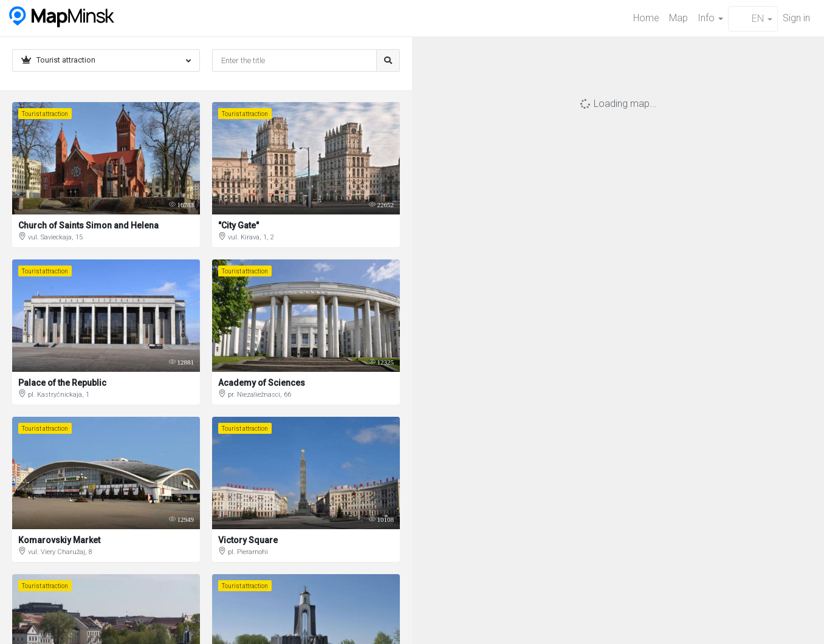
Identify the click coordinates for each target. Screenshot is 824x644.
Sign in (796, 18)
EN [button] (753, 19)
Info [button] (710, 18)
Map (678, 18)
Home (646, 18)
